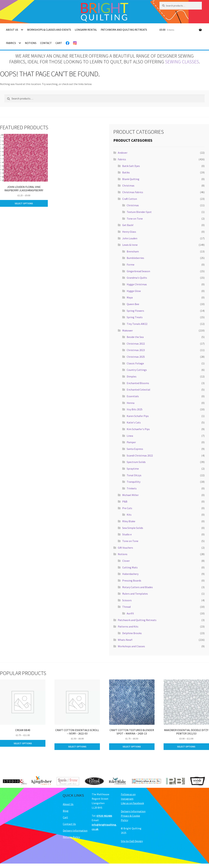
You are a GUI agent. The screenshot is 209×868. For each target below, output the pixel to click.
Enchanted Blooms (138, 383)
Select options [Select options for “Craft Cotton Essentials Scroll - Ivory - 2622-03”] (77, 747)
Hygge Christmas (137, 284)
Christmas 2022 (136, 344)
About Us (12, 30)
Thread (126, 607)
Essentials (133, 396)
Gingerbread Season (138, 271)
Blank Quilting (131, 179)
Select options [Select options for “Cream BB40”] (23, 743)
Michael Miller (130, 495)
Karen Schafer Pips (138, 416)
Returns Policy (71, 837)
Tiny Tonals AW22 (137, 324)
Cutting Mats (130, 567)
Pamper (131, 442)
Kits (129, 515)
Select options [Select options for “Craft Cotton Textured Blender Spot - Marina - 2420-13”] (132, 747)
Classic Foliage (135, 363)
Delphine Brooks (132, 633)
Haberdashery (130, 574)
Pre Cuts (127, 508)
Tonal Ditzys (134, 475)
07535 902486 (104, 816)
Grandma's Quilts (137, 278)
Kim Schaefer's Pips (138, 429)
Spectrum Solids (136, 462)
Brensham (133, 251)
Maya (130, 297)
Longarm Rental (86, 30)
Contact (46, 43)
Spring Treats (135, 317)
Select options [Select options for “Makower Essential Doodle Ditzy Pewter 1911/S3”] (186, 747)
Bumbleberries (135, 258)
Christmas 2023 (136, 350)
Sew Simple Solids (133, 528)
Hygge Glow (134, 291)
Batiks (126, 172)
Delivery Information (75, 831)
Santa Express (135, 449)
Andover (123, 153)
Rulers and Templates (135, 594)
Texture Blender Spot (139, 212)
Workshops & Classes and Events (49, 30)
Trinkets (132, 488)
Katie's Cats (134, 422)
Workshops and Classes (131, 646)
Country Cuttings (137, 370)
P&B (125, 501)
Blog (66, 811)
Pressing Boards (132, 580)
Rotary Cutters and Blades (138, 587)
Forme (131, 265)
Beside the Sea (135, 337)
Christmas (128, 185)
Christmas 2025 (136, 357)
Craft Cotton (130, 199)
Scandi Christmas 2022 (140, 455)
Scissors (127, 600)
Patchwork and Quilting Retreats (124, 30)
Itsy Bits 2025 (135, 409)
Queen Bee (133, 304)
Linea (130, 436)
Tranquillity (134, 482)
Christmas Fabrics (133, 192)
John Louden (130, 238)
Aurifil (130, 613)
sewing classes (182, 62)
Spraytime (133, 469)
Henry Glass (129, 232)
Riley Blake (129, 521)
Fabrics (11, 43)
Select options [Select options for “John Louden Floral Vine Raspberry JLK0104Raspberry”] (24, 203)
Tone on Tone (135, 219)
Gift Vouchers (125, 548)
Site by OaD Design (132, 841)
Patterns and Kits (128, 626)
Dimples (132, 376)
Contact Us (69, 824)
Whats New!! (125, 640)
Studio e (127, 534)
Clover (126, 561)
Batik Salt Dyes (131, 166)
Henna (131, 403)
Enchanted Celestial (138, 390)
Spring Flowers (135, 311)
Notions (31, 43)
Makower (128, 330)
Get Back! (128, 225)
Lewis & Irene (130, 245)
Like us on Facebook (132, 803)
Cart (59, 43)
